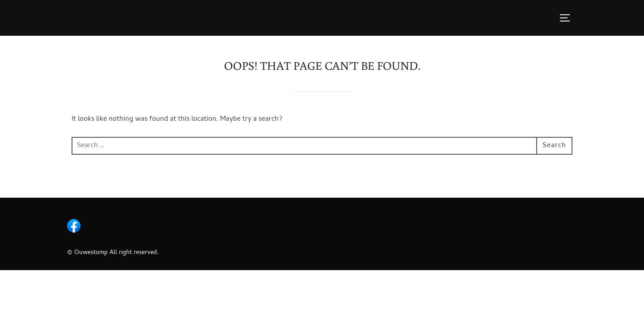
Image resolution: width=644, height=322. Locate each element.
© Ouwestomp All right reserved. (113, 253)
